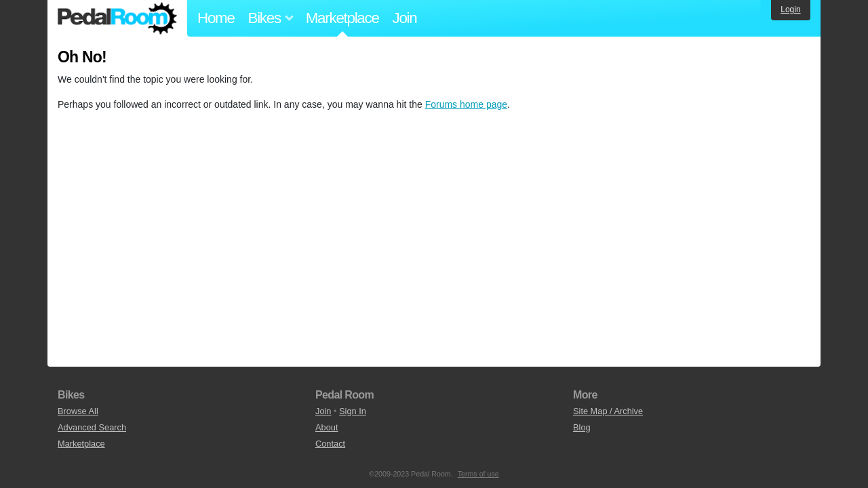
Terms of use (478, 474)
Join (405, 18)
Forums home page (466, 104)
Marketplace (342, 18)
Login (790, 9)
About (327, 427)
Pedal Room (117, 18)
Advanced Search (92, 427)
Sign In (353, 411)
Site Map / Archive (608, 411)
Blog (582, 427)
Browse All (78, 411)
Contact (330, 444)
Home (216, 18)
